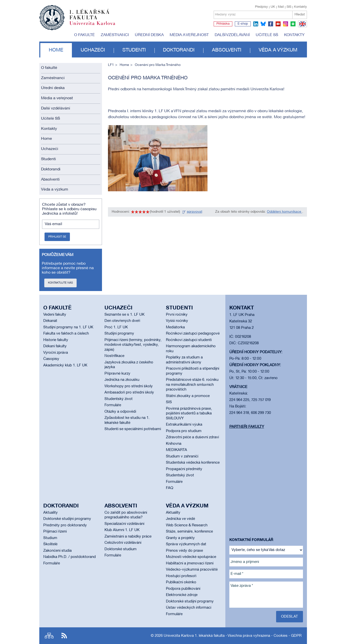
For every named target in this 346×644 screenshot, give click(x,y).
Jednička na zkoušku (122, 380)
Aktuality (50, 513)
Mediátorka (175, 327)
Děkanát (50, 321)
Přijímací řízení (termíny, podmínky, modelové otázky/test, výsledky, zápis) (133, 345)
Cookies (281, 636)
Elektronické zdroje (182, 595)
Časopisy (51, 359)
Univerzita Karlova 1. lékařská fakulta (194, 636)
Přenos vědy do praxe (184, 551)
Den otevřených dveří (122, 321)
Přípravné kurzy (117, 374)
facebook (271, 24)
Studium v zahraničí (182, 456)
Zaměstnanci (115, 35)
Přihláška (223, 24)
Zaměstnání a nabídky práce (128, 537)
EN (302, 27)
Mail (281, 7)
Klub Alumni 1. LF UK (122, 530)
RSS (64, 636)
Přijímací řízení (55, 532)
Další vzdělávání (232, 35)
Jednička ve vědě (180, 519)
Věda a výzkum (278, 50)
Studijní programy (119, 334)
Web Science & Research (187, 525)
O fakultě (84, 35)
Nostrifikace (114, 356)
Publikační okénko (181, 582)
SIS (289, 7)
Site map (49, 636)
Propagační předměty (184, 469)
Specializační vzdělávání (124, 524)
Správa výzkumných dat (186, 544)
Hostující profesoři (181, 576)
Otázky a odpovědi (120, 412)
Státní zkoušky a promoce (188, 396)
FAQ (170, 488)
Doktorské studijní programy (67, 519)
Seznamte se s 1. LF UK (124, 315)
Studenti (134, 50)
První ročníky (177, 315)
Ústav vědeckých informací (189, 608)
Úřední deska (149, 35)
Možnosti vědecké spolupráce (191, 557)
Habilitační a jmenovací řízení (190, 563)
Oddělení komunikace (285, 212)
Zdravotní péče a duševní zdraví (192, 437)
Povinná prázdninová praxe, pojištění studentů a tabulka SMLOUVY (189, 414)
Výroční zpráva (56, 353)
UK (273, 7)
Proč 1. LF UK (116, 327)
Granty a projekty (180, 538)
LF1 (111, 65)
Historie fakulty (56, 340)
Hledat (300, 15)
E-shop (243, 24)
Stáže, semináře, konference (189, 532)
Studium (50, 538)
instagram (286, 24)
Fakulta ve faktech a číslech (66, 334)
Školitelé (50, 544)
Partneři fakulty (247, 427)
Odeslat (290, 617)
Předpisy (261, 7)
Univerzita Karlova (96, 26)
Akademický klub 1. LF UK (65, 365)
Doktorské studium (121, 549)
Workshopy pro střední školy (129, 386)
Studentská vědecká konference (193, 463)
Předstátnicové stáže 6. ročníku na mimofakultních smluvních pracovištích (192, 385)
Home (56, 50)
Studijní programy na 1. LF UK (68, 327)
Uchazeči (93, 50)
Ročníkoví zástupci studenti (189, 340)
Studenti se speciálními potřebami (133, 429)
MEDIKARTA (176, 450)
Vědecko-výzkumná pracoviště (192, 570)
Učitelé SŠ (267, 35)
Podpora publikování (183, 589)
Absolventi (227, 50)
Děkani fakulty (55, 346)
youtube (278, 24)
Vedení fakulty (55, 315)
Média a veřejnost (189, 35)
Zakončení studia (57, 551)
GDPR (296, 636)
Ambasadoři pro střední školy (129, 393)
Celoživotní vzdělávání (123, 543)
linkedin (256, 24)
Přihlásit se (57, 237)
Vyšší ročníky (177, 321)
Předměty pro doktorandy (65, 525)
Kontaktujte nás (60, 283)
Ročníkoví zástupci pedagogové (193, 334)
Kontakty (300, 7)
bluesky (263, 24)
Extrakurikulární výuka (184, 425)
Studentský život (119, 399)
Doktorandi (179, 50)
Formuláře (113, 405)
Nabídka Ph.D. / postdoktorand (70, 557)
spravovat (195, 212)
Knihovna (174, 444)
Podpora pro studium (184, 431)
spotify (293, 24)
